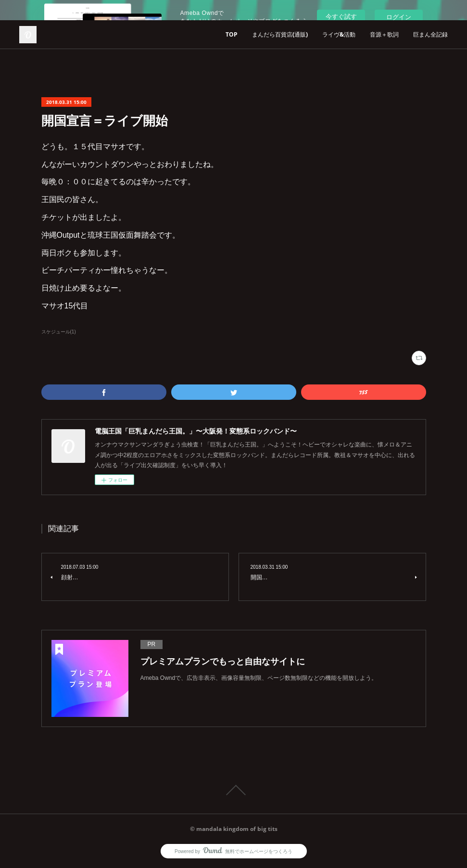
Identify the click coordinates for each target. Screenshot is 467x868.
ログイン (399, 17)
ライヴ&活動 (339, 34)
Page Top (233, 790)
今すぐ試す (341, 17)
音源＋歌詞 (384, 34)
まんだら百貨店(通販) (280, 34)
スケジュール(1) (59, 332)
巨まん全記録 (430, 34)
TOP (232, 34)
